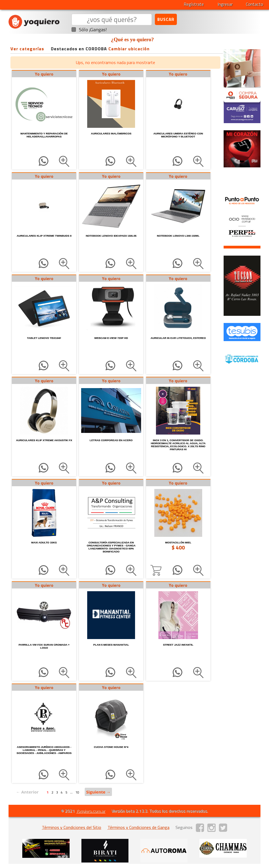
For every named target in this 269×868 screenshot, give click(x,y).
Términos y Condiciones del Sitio (72, 827)
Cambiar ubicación (129, 49)
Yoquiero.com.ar (90, 811)
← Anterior (27, 792)
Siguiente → (98, 792)
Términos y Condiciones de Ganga (138, 827)
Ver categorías (27, 49)
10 (77, 792)
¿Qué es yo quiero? (133, 39)
